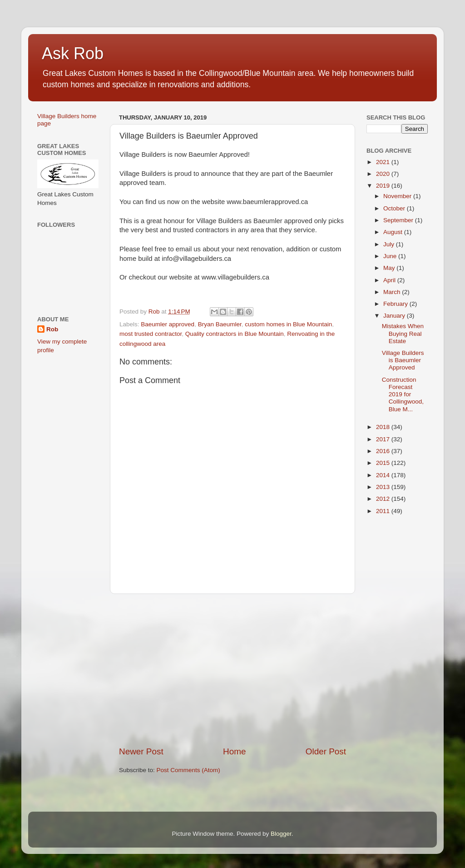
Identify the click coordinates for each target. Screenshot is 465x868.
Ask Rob (73, 53)
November (398, 196)
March (393, 292)
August (394, 232)
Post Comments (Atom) (188, 770)
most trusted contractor (151, 334)
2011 (384, 511)
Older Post (326, 751)
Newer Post (141, 751)
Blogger (281, 834)
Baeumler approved (168, 324)
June (391, 256)
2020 (384, 174)
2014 (384, 475)
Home (234, 751)
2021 (384, 162)
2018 (384, 427)
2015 (384, 463)
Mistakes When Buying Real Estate (403, 333)
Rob (52, 329)
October (395, 208)
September (399, 220)
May (390, 268)
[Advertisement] (232, 670)
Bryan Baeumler (220, 324)
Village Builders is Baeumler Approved (403, 360)
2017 (384, 439)
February (396, 304)
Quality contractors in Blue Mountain (235, 334)
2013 (384, 487)
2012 (384, 499)
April (390, 280)
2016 (384, 451)
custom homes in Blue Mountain (288, 324)
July (390, 244)
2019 (384, 186)
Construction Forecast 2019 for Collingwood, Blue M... (403, 394)
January (395, 316)
